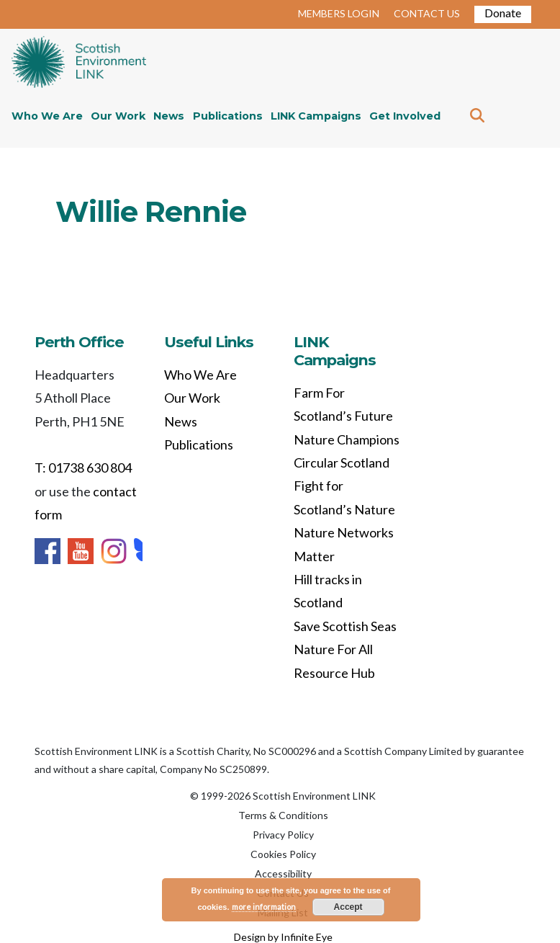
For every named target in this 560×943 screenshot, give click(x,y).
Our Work (118, 116)
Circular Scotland (342, 462)
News (169, 116)
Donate (503, 13)
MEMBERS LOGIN (339, 13)
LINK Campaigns (316, 116)
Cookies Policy (283, 854)
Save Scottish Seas (345, 626)
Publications (228, 116)
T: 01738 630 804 (83, 468)
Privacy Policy (283, 835)
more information (264, 907)
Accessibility (283, 873)
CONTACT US (427, 13)
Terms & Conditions (283, 815)
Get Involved (405, 116)
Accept (348, 907)
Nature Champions (347, 439)
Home (79, 63)
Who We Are (47, 116)
